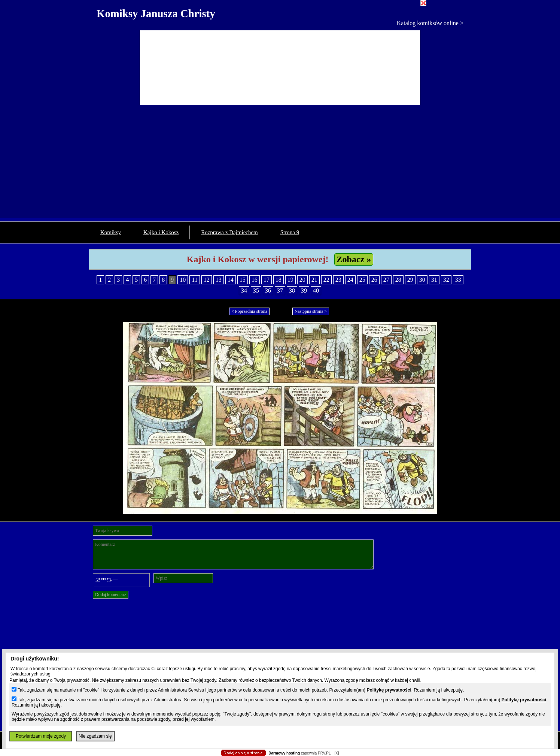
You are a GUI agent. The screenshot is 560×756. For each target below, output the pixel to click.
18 (279, 280)
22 (326, 280)
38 (292, 291)
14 (231, 280)
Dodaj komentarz (111, 595)
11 (194, 280)
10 (183, 280)
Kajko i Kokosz (161, 232)
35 (256, 291)
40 (316, 291)
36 (268, 291)
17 (267, 280)
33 (458, 280)
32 (446, 280)
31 (434, 280)
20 (302, 280)
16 (255, 280)
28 (398, 280)
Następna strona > (311, 311)
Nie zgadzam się (95, 736)
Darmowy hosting (284, 753)
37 (280, 291)
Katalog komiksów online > (430, 23)
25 (362, 280)
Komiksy (111, 232)
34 (244, 291)
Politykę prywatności (389, 690)
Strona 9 (290, 232)
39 (304, 291)
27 (386, 280)
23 (338, 280)
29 (410, 280)
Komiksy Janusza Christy (156, 13)
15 (243, 280)
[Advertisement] (280, 165)
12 (207, 280)
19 (290, 280)
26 (374, 280)
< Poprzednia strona (249, 311)
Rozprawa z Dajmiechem (229, 232)
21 (314, 280)
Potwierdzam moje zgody (41, 736)
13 (219, 280)
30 (422, 280)
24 (350, 280)
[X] (337, 753)
